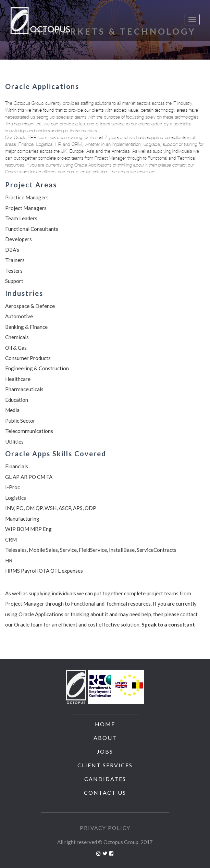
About (105, 738)
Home (105, 724)
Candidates (105, 779)
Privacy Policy (105, 828)
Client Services (105, 765)
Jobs (105, 751)
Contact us (105, 792)
